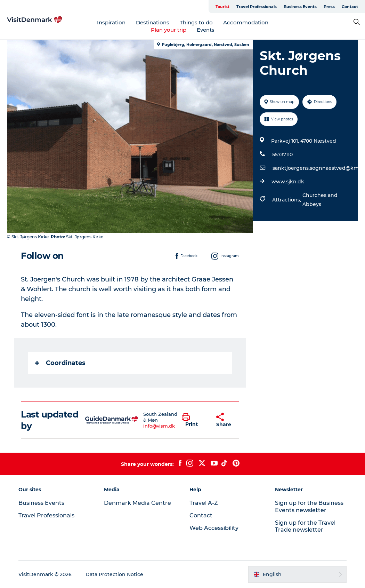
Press (329, 7)
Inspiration (111, 22)
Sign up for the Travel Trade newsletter (305, 526)
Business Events (300, 7)
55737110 (282, 154)
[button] (194, 420)
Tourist (222, 7)
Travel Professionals (257, 7)
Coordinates (60, 363)
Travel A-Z (204, 503)
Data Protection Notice (114, 574)
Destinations (153, 22)
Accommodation (246, 22)
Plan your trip (169, 30)
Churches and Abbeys (320, 200)
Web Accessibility (214, 528)
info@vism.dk (159, 426)
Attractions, (287, 200)
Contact (350, 7)
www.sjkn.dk (288, 182)
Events (206, 30)
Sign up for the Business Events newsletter (309, 507)
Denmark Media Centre (137, 503)
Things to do (196, 22)
